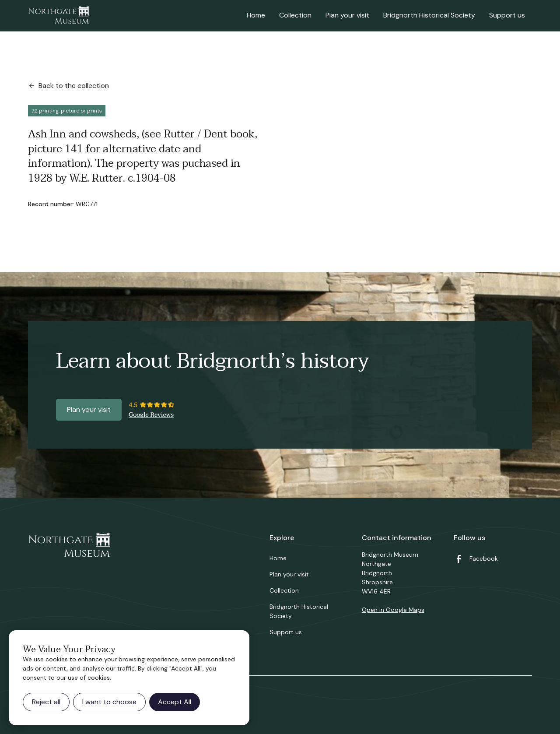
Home (256, 15)
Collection (295, 15)
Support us (507, 15)
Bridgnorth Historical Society (429, 15)
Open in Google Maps (393, 610)
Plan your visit (347, 15)
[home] (59, 16)
